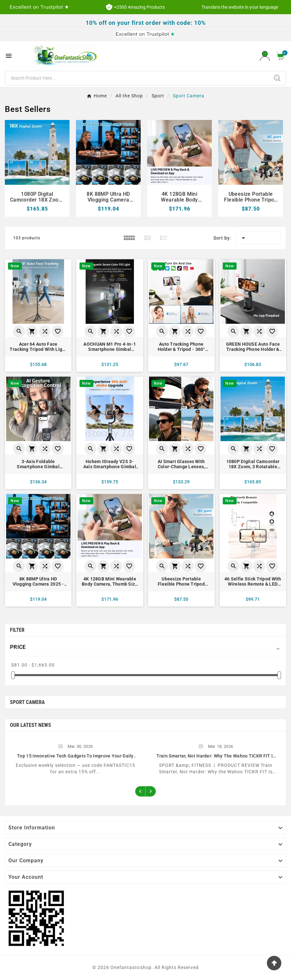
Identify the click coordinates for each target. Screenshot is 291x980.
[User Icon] (265, 56)
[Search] (137, 78)
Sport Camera (27, 702)
